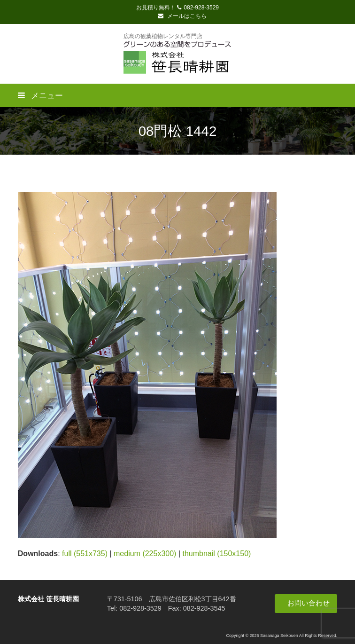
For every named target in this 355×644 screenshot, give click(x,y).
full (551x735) (85, 554)
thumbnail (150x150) (216, 554)
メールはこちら (182, 16)
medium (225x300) (145, 554)
